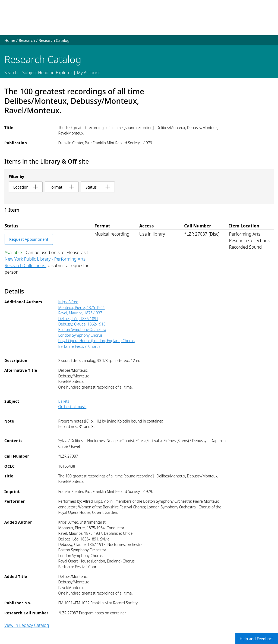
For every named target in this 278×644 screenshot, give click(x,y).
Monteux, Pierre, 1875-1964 (81, 307)
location (26, 187)
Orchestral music (72, 407)
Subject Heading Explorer (47, 73)
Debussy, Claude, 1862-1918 (82, 324)
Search (11, 73)
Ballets (64, 401)
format (62, 187)
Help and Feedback (257, 639)
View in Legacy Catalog (27, 625)
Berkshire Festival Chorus (79, 346)
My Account (88, 73)
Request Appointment (29, 239)
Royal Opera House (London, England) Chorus (96, 341)
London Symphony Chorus (80, 335)
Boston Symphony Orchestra (82, 329)
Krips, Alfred (68, 302)
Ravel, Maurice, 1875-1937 (80, 313)
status (98, 187)
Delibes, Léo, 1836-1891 (78, 319)
